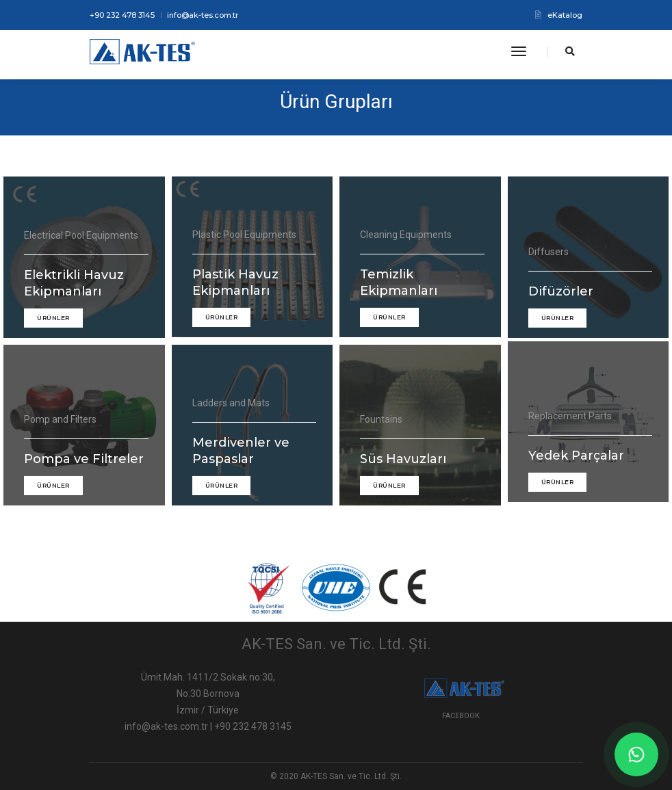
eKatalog (559, 15)
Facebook (461, 716)
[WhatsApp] (636, 754)
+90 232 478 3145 (122, 15)
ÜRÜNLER (53, 329)
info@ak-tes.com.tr (203, 15)
